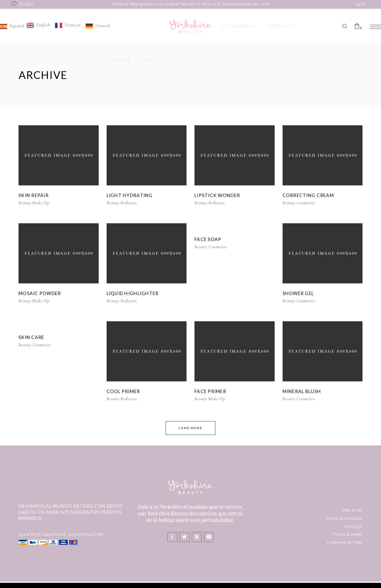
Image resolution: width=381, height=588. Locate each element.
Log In (360, 4)
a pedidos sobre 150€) (253, 4)
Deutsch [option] (103, 26)
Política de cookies (348, 534)
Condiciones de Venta (345, 542)
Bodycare (129, 203)
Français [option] (73, 25)
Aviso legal (353, 526)
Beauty (25, 203)
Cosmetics (306, 203)
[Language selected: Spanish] (56, 26)
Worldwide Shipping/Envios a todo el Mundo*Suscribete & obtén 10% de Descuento (174, 4)
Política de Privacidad (344, 518)
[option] (38, 25)
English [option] (43, 25)
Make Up (41, 203)
